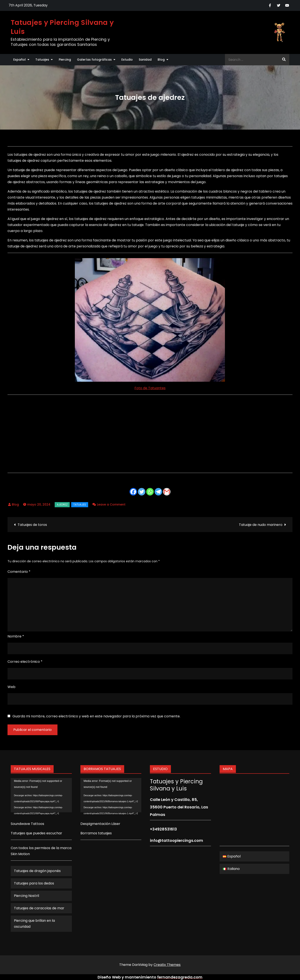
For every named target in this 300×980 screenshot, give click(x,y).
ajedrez (62, 505)
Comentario (19, 572)
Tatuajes (42, 60)
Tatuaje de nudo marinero (261, 525)
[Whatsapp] (150, 492)
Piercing (65, 60)
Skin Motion (20, 854)
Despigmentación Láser (100, 824)
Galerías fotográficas (94, 60)
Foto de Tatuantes (150, 388)
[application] (41, 795)
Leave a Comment (111, 504)
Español (20, 60)
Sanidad (145, 60)
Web (11, 687)
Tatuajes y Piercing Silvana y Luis (62, 27)
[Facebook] (133, 492)
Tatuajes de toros (32, 525)
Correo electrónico (25, 662)
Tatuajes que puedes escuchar (36, 833)
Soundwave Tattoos (27, 824)
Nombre (16, 636)
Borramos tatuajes (96, 833)
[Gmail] (167, 492)
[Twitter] (142, 492)
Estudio (127, 60)
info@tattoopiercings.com (176, 840)
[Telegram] (158, 492)
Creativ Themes (167, 965)
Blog (161, 60)
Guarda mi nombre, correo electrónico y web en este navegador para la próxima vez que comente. (96, 716)
